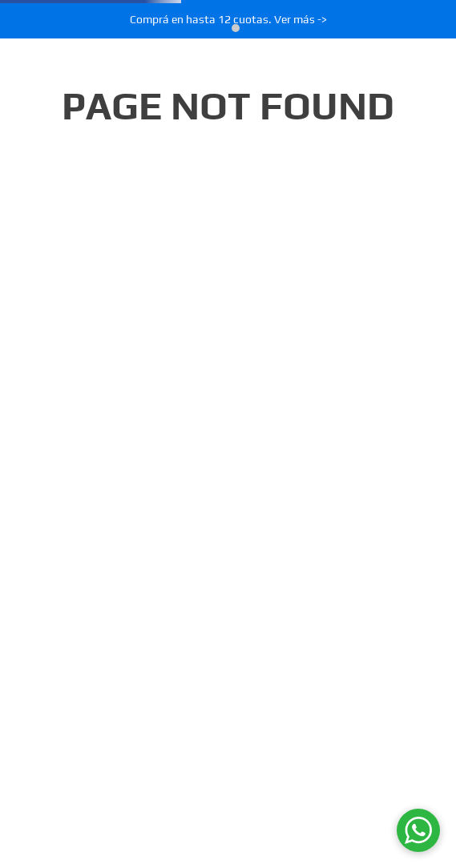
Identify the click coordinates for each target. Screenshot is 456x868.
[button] (221, 28)
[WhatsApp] (418, 830)
